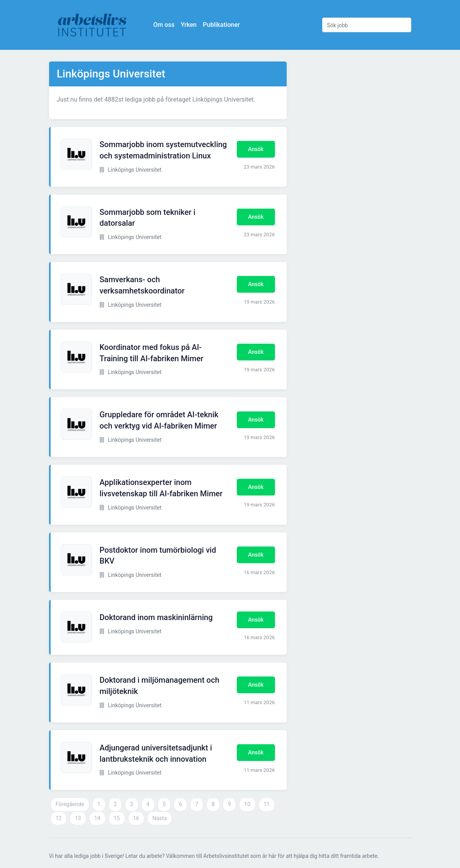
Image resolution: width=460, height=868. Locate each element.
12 (59, 818)
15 (117, 818)
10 (247, 804)
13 (78, 818)
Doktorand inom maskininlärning (156, 617)
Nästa (160, 818)
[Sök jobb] (367, 25)
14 (97, 818)
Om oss (164, 25)
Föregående (70, 804)
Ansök (256, 149)
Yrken (189, 25)
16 (136, 818)
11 (267, 804)
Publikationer (221, 25)
